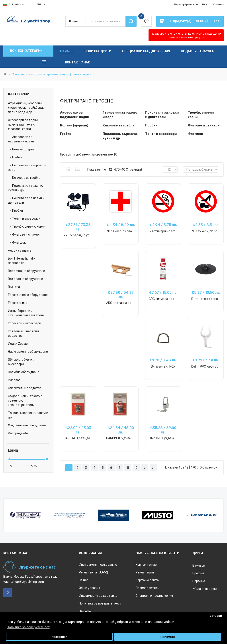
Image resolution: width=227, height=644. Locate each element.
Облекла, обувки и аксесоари (21, 362)
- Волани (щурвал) (23, 149)
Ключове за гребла (118, 125)
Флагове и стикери (204, 125)
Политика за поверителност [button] (28, 627)
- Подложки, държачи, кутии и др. (25, 188)
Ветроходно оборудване (26, 271)
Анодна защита (20, 251)
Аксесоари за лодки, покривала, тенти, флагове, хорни (52, 74)
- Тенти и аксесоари (24, 219)
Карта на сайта (147, 580)
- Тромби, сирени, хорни (27, 227)
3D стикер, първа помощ (124, 231)
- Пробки (15, 211)
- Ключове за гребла (24, 178)
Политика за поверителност (100, 604)
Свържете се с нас (37, 567)
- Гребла (15, 157)
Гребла (66, 134)
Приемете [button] (168, 637)
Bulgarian (14, 4)
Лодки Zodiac (18, 344)
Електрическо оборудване (28, 295)
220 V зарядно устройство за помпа (91, 235)
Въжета (14, 287)
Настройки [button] (59, 637)
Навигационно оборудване (28, 352)
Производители (148, 588)
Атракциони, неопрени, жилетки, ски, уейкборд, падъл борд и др (26, 108)
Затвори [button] (216, 616)
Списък (77, 169)
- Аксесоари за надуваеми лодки (21, 139)
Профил (198, 573)
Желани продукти (206, 589)
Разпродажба (18, 433)
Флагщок (195, 134)
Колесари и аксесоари (24, 323)
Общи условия (89, 588)
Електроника (18, 303)
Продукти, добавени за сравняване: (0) (89, 155)
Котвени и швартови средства (23, 334)
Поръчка (199, 581)
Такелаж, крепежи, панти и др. (28, 415)
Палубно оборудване (24, 372)
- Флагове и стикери (24, 235)
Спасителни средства (25, 388)
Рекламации (145, 572)
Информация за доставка (98, 596)
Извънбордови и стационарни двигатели (26, 313)
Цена (13, 450)
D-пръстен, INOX (163, 367)
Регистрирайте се (186, 4)
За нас (84, 580)
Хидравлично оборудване (27, 425)
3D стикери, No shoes (207, 231)
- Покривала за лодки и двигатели (26, 200)
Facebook (8, 592)
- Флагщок (17, 243)
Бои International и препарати (22, 261)
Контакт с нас (146, 565)
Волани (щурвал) (74, 125)
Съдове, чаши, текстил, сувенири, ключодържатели (25, 401)
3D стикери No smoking (166, 231)
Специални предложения (154, 596)
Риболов (14, 380)
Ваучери (85, 611)
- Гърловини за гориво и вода (27, 168)
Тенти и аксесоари (161, 134)
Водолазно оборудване (25, 279)
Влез (205, 4)
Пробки (151, 125)
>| (153, 468)
